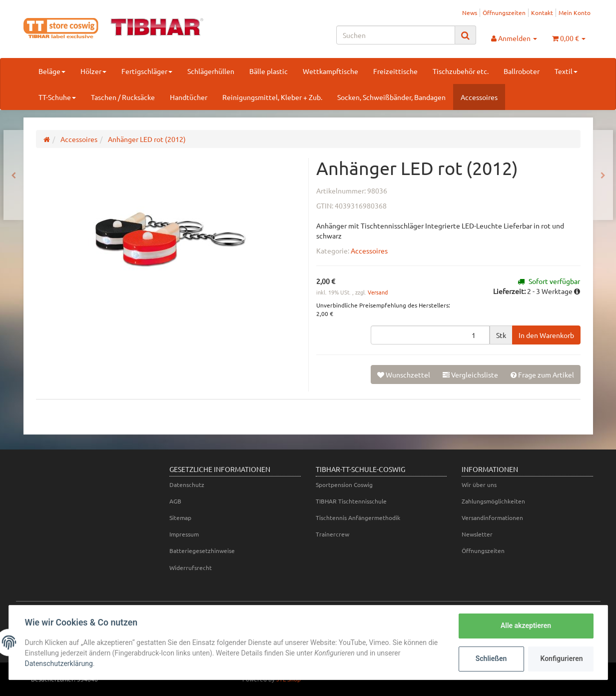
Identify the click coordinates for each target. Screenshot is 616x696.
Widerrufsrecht (191, 567)
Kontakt (542, 12)
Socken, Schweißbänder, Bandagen (391, 97)
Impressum (184, 534)
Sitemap (180, 517)
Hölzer (93, 71)
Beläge (52, 71)
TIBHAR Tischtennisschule (351, 501)
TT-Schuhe (57, 97)
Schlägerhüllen (211, 71)
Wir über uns (479, 484)
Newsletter (477, 534)
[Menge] (430, 335)
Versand (378, 292)
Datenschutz (187, 484)
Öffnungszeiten (504, 12)
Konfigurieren (562, 658)
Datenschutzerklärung (59, 663)
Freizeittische (395, 71)
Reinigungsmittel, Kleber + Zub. (272, 97)
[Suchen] (396, 35)
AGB (175, 501)
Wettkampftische (330, 71)
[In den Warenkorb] (546, 335)
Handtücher (189, 97)
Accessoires (479, 97)
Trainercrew (332, 534)
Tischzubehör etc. (461, 71)
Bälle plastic (269, 71)
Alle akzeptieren (526, 625)
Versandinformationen (492, 517)
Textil (566, 71)
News (470, 12)
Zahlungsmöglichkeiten (493, 501)
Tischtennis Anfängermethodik (358, 517)
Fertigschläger (147, 71)
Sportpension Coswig (344, 484)
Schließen (491, 658)
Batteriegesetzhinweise (202, 550)
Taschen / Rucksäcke (123, 97)
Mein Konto (575, 12)
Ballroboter (522, 71)
